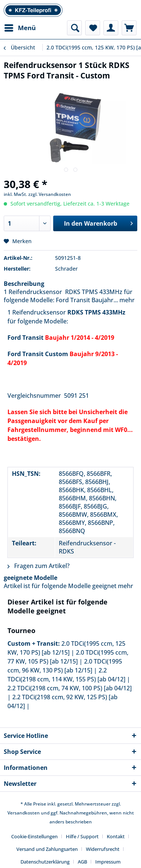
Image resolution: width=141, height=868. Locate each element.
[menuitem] (20, 28)
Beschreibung (24, 284)
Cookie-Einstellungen (34, 836)
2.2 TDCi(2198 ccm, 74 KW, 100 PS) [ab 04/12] (70, 688)
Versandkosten (24, 813)
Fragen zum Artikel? (39, 566)
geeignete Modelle (31, 578)
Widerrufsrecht (103, 849)
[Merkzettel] (93, 28)
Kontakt (116, 836)
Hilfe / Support (82, 836)
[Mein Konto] (111, 28)
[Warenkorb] (129, 28)
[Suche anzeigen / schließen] (74, 28)
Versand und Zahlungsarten (47, 849)
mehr (126, 300)
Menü (20, 27)
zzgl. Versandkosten (50, 194)
